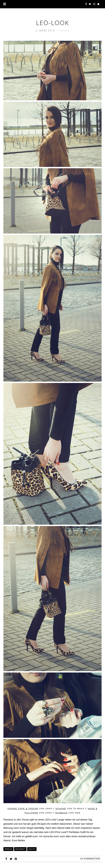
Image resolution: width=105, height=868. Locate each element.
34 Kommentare (90, 859)
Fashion (64, 31)
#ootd (32, 849)
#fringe (8, 849)
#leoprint (20, 849)
